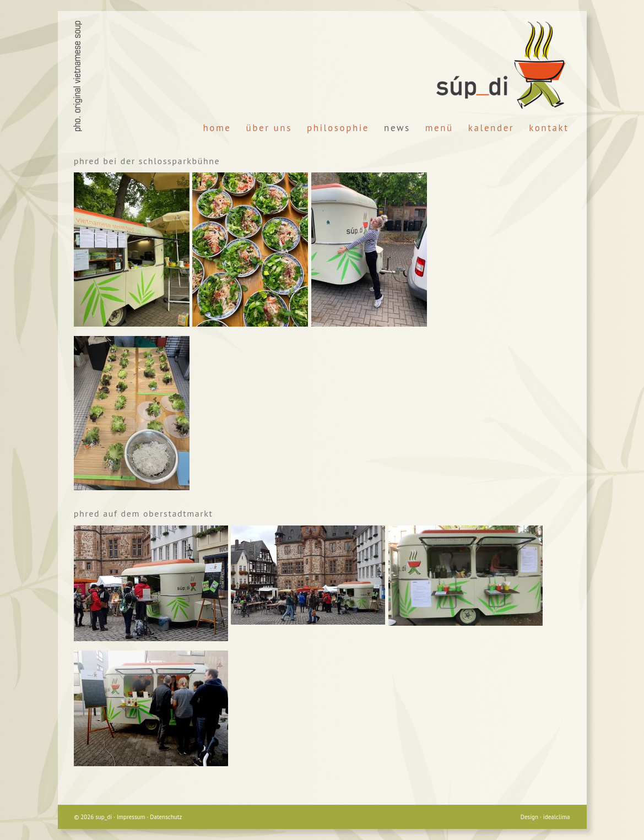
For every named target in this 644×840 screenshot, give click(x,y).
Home (217, 128)
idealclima (557, 817)
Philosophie (338, 128)
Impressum (131, 817)
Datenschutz (166, 817)
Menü (439, 128)
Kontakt (549, 128)
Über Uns (269, 128)
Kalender (491, 128)
